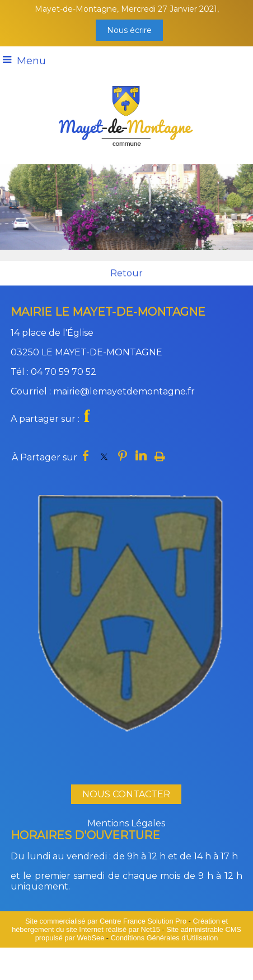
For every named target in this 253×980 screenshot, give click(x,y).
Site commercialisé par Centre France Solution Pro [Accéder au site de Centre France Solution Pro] (106, 921)
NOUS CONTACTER (126, 794)
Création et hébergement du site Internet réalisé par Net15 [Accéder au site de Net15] (120, 925)
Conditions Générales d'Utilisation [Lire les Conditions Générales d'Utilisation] (165, 938)
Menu (31, 61)
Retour (127, 273)
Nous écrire (129, 30)
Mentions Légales (126, 823)
